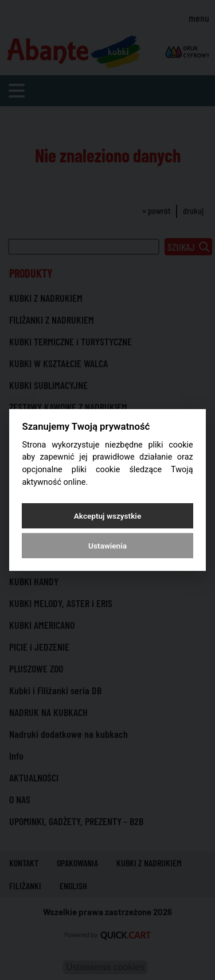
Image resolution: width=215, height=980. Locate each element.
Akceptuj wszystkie (107, 516)
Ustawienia (107, 546)
